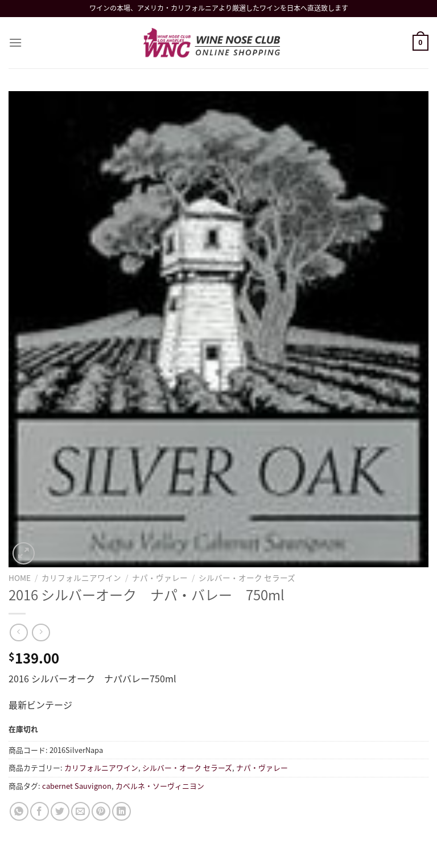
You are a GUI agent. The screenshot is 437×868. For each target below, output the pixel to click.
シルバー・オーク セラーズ (247, 578)
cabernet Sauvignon (77, 786)
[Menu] (15, 42)
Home (20, 578)
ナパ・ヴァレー (160, 578)
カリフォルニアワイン (81, 578)
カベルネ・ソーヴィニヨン (160, 786)
